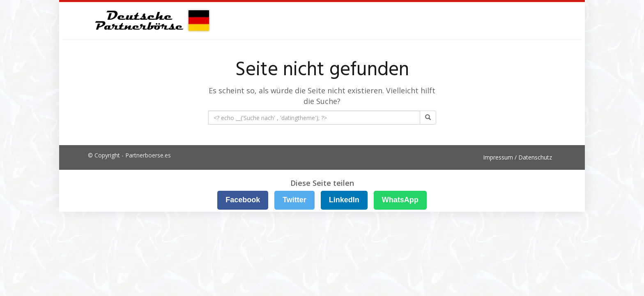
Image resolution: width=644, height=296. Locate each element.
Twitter (294, 200)
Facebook (243, 200)
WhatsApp (400, 200)
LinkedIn (344, 200)
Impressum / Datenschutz (517, 157)
